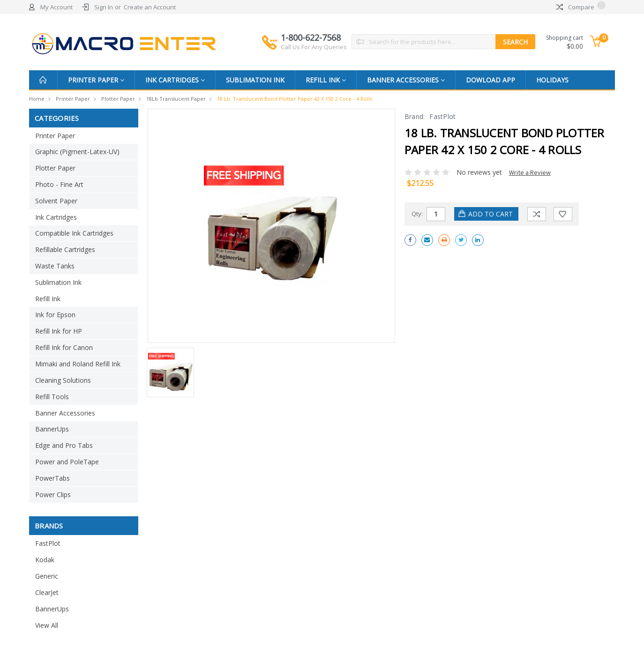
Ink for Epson (55, 315)
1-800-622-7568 (314, 42)
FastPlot (48, 543)
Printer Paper (96, 80)
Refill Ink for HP (59, 331)
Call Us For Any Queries (314, 47)
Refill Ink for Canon (64, 347)
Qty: (417, 214)
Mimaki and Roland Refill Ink (78, 364)
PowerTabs (52, 478)
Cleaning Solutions (63, 380)
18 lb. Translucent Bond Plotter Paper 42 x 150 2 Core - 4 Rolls (295, 99)
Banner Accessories (406, 80)
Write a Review (530, 172)
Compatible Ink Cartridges (74, 233)
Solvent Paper (56, 201)
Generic (47, 576)
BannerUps (52, 429)
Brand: (415, 116)
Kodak (45, 560)
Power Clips (53, 495)
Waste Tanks (55, 266)
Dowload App (490, 80)
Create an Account (150, 7)
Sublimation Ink (255, 80)
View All (47, 625)
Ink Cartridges (175, 80)
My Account (56, 7)
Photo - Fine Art (59, 184)
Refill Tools (52, 397)
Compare (581, 7)
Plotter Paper (118, 99)
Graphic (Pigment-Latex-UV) (77, 152)
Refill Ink (326, 80)
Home (37, 99)
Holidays (552, 80)
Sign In (104, 7)
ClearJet (47, 592)
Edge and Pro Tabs (64, 445)
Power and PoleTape (67, 462)
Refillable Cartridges (65, 249)
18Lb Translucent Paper (176, 99)
